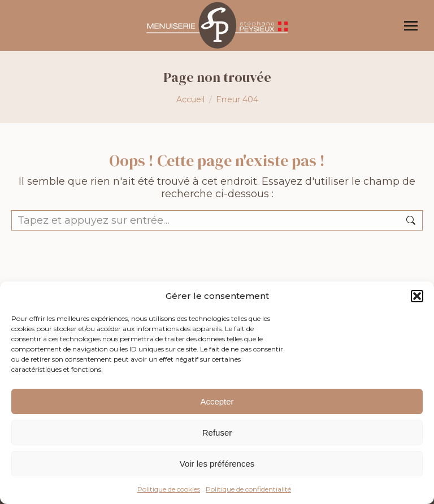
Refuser (217, 433)
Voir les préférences (217, 464)
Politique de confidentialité (248, 489)
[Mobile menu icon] (411, 26)
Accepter (217, 401)
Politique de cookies (169, 489)
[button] (417, 296)
